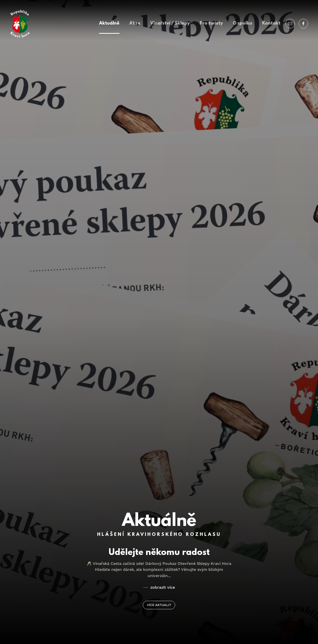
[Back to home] (20, 24)
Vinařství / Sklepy (170, 24)
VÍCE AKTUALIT (159, 605)
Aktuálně (109, 24)
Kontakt (271, 24)
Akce (135, 24)
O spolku (242, 24)
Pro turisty (211, 24)
